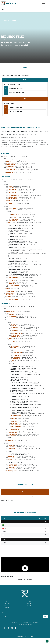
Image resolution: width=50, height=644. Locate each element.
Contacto (6, 607)
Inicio (3, 20)
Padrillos (29, 605)
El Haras (29, 601)
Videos (6, 605)
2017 (28, 76)
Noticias (29, 603)
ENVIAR (46, 616)
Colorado (15, 76)
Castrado (7, 76)
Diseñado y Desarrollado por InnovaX (25, 636)
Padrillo (7, 20)
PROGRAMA (7, 603)
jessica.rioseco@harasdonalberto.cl (25, 624)
